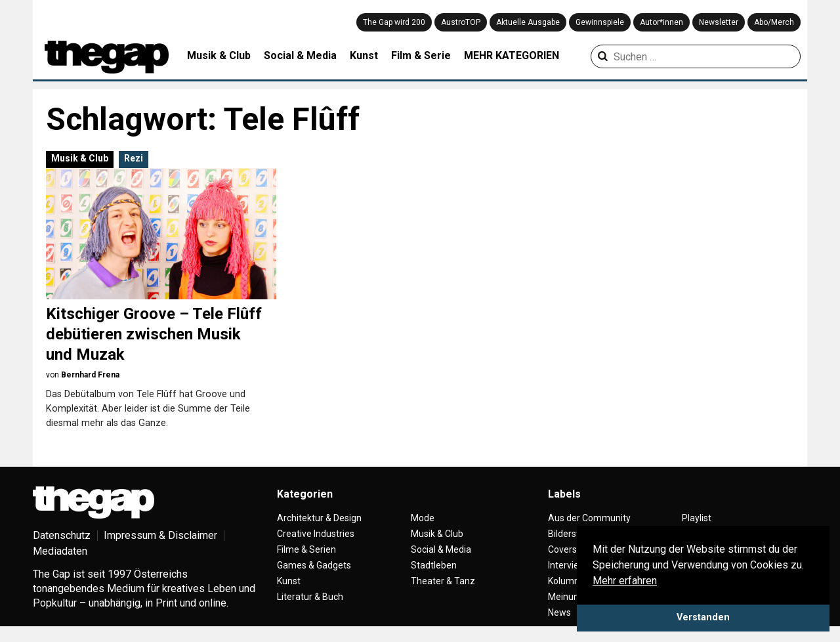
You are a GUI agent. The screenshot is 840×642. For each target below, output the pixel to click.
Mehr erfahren (625, 581)
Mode (423, 518)
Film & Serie (421, 55)
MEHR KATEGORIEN (512, 55)
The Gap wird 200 (394, 22)
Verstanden (703, 617)
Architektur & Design (319, 518)
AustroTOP (461, 22)
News (559, 612)
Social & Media (300, 55)
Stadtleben (434, 565)
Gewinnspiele (600, 22)
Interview (567, 565)
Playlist (697, 518)
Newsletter (719, 22)
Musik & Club (219, 55)
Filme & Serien (306, 549)
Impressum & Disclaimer (160, 535)
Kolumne (566, 581)
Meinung (566, 597)
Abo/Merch (774, 22)
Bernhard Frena (90, 375)
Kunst (364, 55)
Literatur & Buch (310, 597)
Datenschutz (62, 535)
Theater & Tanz (443, 581)
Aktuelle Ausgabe (528, 22)
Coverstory (571, 549)
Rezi (134, 158)
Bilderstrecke (575, 534)
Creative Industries (316, 534)
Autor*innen (661, 22)
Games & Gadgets (314, 565)
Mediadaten (60, 551)
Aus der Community (589, 518)
